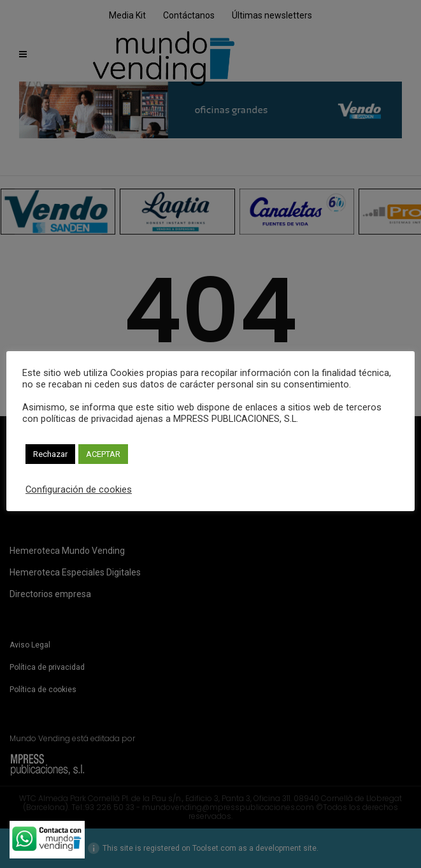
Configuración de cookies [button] (79, 489)
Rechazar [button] (50, 454)
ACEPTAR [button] (103, 454)
